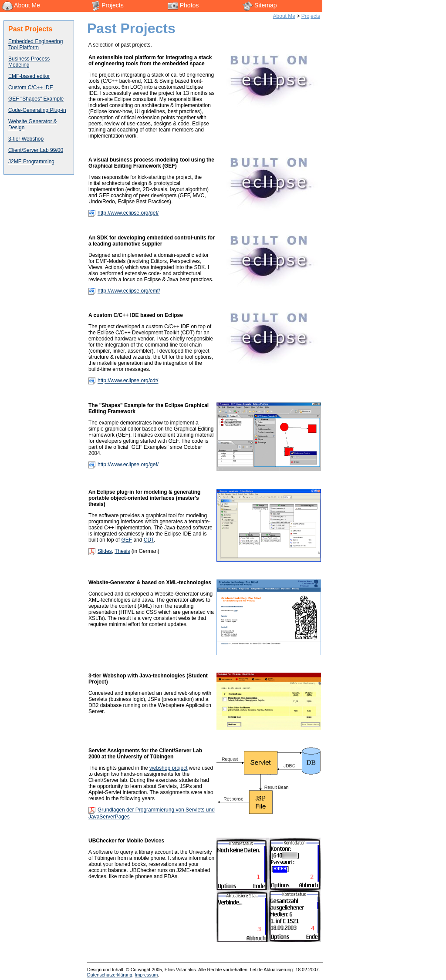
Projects (108, 5)
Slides (105, 551)
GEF (127, 540)
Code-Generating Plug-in (37, 110)
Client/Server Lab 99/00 (36, 150)
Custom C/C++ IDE (31, 88)
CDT (149, 540)
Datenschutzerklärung (110, 975)
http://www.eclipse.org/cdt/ (128, 381)
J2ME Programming (31, 162)
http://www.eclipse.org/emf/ (129, 291)
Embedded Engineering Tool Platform (35, 44)
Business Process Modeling (29, 62)
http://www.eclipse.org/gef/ (128, 213)
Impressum (147, 975)
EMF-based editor (29, 76)
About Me (21, 5)
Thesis (122, 551)
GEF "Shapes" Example (36, 99)
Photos (183, 5)
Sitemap (259, 5)
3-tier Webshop (26, 139)
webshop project (168, 768)
